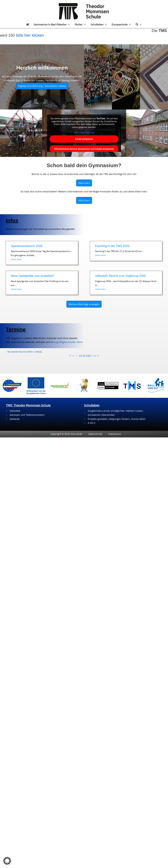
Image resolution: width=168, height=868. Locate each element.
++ (95, 356)
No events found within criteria (25, 352)
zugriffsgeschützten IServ (43, 342)
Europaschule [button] (121, 24)
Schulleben (99, 24)
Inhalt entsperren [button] (84, 139)
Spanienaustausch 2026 (27, 246)
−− (73, 356)
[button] (7, 861)
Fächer (80, 24)
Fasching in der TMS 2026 (112, 246)
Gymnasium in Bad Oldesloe (52, 24)
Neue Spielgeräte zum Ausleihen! (32, 276)
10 (80, 356)
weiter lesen (16, 259)
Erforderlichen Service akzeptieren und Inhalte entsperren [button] (84, 149)
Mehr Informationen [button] (84, 133)
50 (84, 356)
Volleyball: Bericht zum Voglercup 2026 (120, 276)
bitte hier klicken (30, 35)
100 (88, 356)
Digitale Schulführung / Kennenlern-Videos (42, 86)
